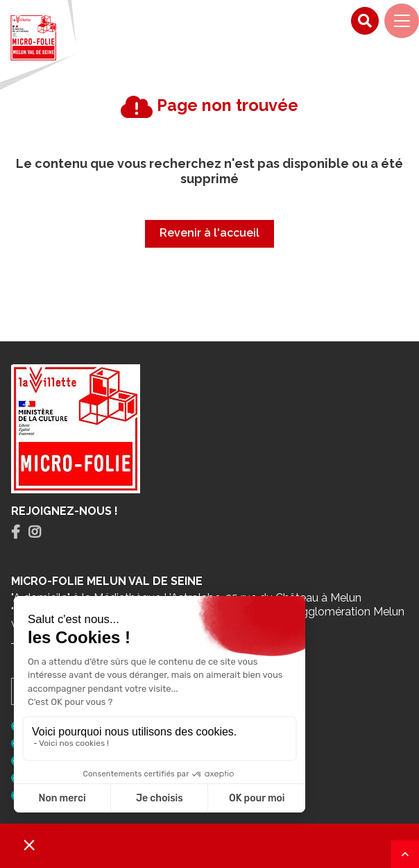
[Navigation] (402, 21)
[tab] (16, 533)
